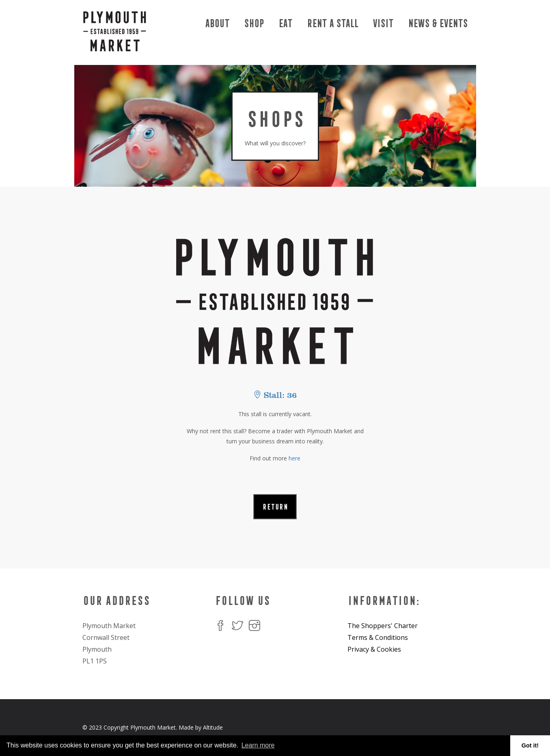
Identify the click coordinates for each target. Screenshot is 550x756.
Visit (383, 23)
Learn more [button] (258, 745)
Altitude (213, 727)
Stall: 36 (275, 395)
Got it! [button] (530, 745)
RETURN (275, 507)
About (217, 23)
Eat (285, 23)
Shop (253, 23)
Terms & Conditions (378, 637)
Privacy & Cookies (374, 649)
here (294, 458)
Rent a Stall (332, 23)
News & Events (437, 23)
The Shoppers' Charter (383, 626)
